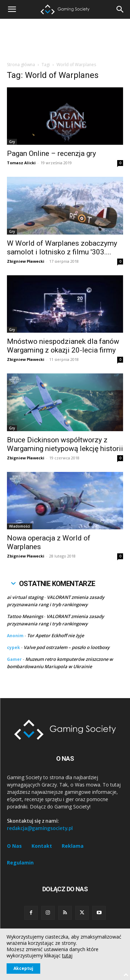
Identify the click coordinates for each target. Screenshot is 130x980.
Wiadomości (20, 526)
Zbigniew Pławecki (26, 261)
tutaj (67, 956)
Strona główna (21, 65)
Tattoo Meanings (25, 616)
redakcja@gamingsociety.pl (40, 828)
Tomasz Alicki (21, 163)
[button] (120, 9)
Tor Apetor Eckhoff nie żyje (55, 635)
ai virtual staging (25, 597)
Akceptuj (23, 968)
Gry (12, 142)
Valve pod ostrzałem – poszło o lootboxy (67, 647)
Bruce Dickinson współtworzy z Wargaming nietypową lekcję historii (65, 444)
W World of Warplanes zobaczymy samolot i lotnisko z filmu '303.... (62, 248)
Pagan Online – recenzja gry (51, 153)
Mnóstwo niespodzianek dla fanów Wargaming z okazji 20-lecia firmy (63, 346)
